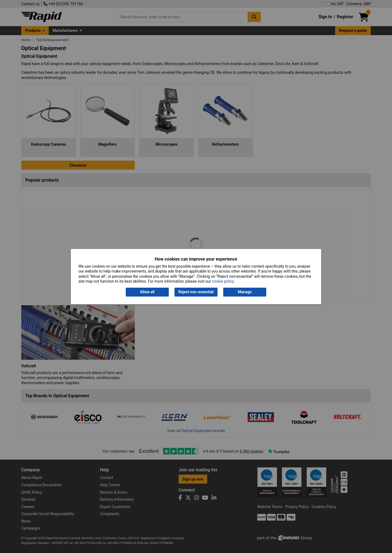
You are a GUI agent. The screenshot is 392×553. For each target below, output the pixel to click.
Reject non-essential (196, 292)
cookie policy (223, 281)
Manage (245, 292)
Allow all (147, 292)
